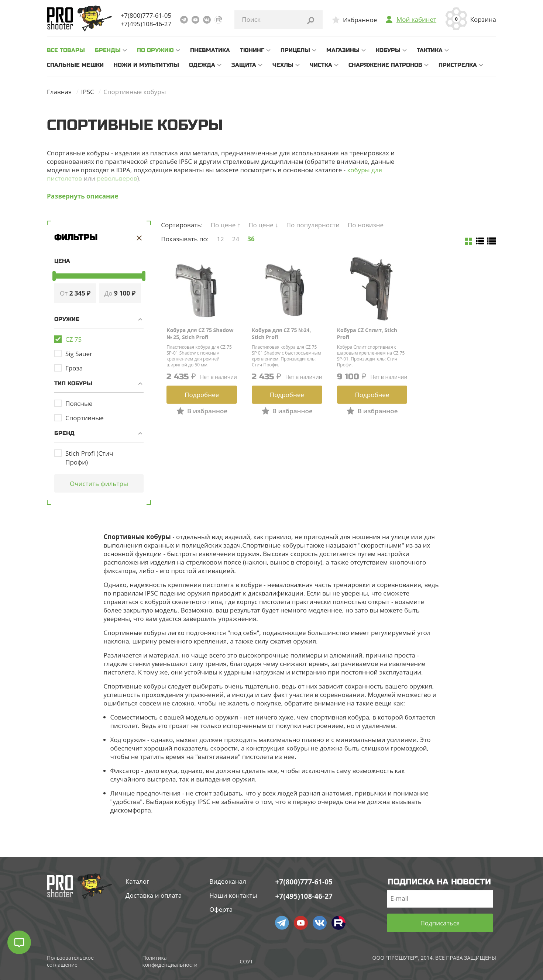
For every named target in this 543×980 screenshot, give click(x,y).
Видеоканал (228, 881)
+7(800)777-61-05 (146, 15)
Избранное (360, 20)
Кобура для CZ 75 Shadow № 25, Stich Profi (200, 334)
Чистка (321, 65)
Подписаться (440, 923)
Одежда (202, 65)
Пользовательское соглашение (70, 961)
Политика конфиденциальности (170, 961)
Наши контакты (233, 895)
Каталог (138, 881)
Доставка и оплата (154, 895)
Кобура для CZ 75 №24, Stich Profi (281, 334)
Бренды (108, 50)
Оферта (221, 909)
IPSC (88, 92)
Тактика (430, 50)
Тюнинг (252, 50)
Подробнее (202, 395)
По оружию (155, 50)
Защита (244, 65)
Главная (59, 92)
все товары (66, 50)
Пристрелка (458, 65)
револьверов (117, 178)
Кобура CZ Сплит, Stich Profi (367, 334)
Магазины (343, 50)
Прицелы (295, 50)
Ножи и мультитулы (146, 65)
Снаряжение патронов (385, 65)
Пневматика (210, 50)
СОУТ (246, 961)
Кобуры (388, 50)
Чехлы (283, 65)
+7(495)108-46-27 (146, 24)
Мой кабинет (416, 20)
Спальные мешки (75, 65)
